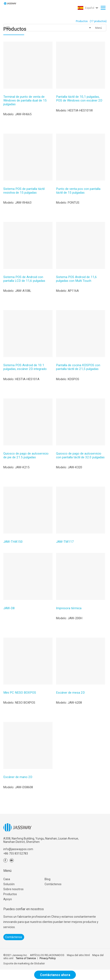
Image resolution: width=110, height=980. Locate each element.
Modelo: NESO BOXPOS (19, 703)
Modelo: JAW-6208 (69, 703)
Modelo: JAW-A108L (17, 291)
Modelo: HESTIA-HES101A (21, 379)
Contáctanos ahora (55, 975)
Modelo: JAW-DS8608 (18, 787)
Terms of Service (26, 958)
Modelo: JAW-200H (69, 618)
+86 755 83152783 (16, 853)
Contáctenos (53, 884)
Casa (7, 879)
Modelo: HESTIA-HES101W (74, 110)
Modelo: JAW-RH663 (17, 203)
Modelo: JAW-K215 (16, 467)
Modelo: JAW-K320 (69, 467)
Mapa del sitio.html (78, 955)
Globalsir (39, 963)
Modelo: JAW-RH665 (17, 114)
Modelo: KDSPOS (68, 379)
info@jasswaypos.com (18, 849)
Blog (47, 879)
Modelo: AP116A (67, 291)
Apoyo (8, 899)
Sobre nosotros (13, 889)
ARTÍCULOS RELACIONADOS (47, 955)
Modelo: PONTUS (68, 203)
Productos (10, 894)
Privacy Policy (48, 958)
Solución (9, 884)
